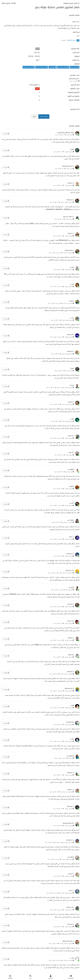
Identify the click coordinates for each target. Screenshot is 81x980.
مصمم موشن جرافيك (66, 893)
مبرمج (71, 758)
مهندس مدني (74, 81)
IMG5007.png (71, 40)
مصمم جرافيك (68, 152)
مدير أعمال (69, 135)
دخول (34, 116)
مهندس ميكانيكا (67, 303)
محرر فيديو (69, 169)
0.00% (37, 89)
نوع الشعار (76, 32)
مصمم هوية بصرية (67, 320)
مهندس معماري (68, 522)
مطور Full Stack (68, 253)
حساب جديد (44, 116)
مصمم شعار (69, 219)
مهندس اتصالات (68, 960)
